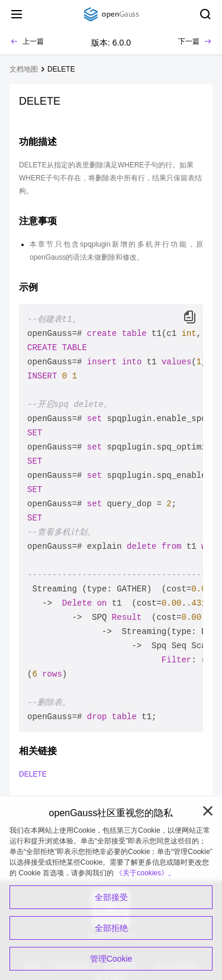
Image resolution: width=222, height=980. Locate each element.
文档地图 (24, 69)
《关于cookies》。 (145, 873)
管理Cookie (111, 959)
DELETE (61, 69)
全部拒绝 (111, 928)
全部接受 (111, 897)
